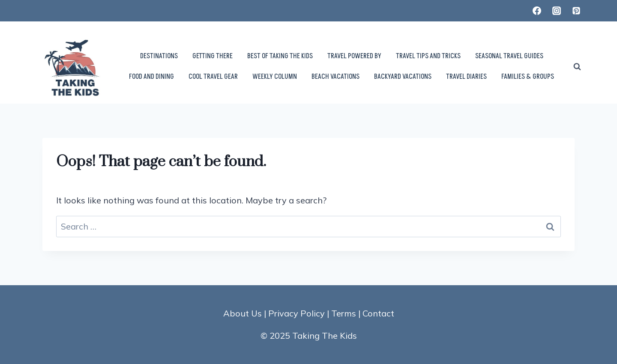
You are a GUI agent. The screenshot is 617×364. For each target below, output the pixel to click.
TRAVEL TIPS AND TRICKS (428, 56)
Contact (378, 313)
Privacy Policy (297, 313)
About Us (243, 313)
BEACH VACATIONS (335, 77)
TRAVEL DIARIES (466, 77)
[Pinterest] (576, 11)
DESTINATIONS (159, 56)
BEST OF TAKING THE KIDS (280, 56)
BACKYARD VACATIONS (403, 77)
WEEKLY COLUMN (275, 77)
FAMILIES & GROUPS (528, 77)
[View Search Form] (577, 67)
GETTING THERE (213, 56)
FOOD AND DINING (151, 77)
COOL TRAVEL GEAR (213, 77)
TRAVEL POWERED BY (354, 56)
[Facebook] (537, 11)
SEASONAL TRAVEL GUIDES (509, 56)
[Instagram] (557, 11)
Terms (344, 313)
